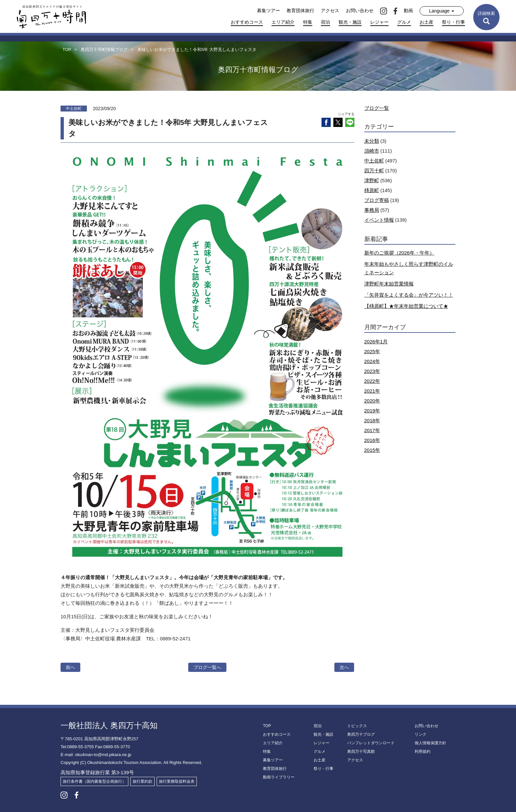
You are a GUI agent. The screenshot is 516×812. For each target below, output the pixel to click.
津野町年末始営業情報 (389, 284)
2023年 (372, 371)
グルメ (404, 22)
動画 (408, 11)
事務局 (372, 210)
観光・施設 (350, 22)
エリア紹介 (283, 22)
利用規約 (423, 751)
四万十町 (374, 171)
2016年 (372, 440)
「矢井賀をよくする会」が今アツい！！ (409, 295)
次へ (344, 667)
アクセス (330, 11)
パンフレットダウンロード (371, 743)
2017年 (372, 430)
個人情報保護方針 (430, 743)
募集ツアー (269, 11)
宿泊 (325, 22)
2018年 (372, 420)
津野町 (372, 180)
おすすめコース (247, 22)
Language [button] (442, 11)
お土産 (426, 22)
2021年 (372, 391)
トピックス (357, 726)
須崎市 (372, 151)
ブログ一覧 (377, 108)
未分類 (372, 141)
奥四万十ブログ (361, 734)
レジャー (379, 22)
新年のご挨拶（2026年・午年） (399, 253)
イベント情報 (379, 220)
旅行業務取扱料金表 (177, 781)
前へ (70, 667)
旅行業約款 (142, 781)
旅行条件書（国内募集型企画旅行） (94, 781)
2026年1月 (376, 342)
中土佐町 (374, 161)
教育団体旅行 (300, 11)
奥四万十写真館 (361, 751)
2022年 (372, 381)
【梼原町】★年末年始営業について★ (406, 306)
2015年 (372, 450)
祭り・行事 (453, 22)
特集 (308, 22)
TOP (267, 726)
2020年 (372, 401)
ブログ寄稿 (377, 200)
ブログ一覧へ (207, 667)
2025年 (372, 351)
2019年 (372, 411)
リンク (421, 734)
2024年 (372, 361)
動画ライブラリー (279, 777)
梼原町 (372, 190)
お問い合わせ (360, 11)
